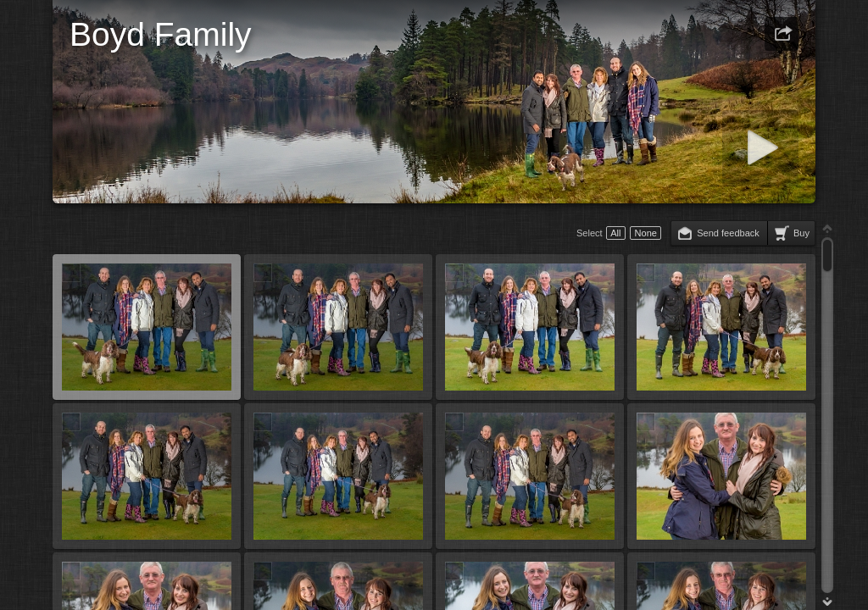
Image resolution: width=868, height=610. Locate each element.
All (615, 233)
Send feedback (728, 233)
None (646, 233)
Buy (801, 233)
